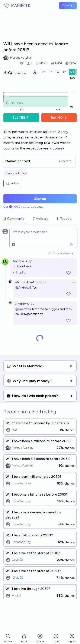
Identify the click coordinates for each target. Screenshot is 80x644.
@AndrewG (23, 288)
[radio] (43, 72)
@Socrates (23, 309)
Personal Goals (16, 173)
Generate (65, 161)
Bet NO (59, 118)
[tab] (14, 219)
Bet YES (21, 118)
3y (30, 261)
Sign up (68, 5)
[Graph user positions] (35, 72)
